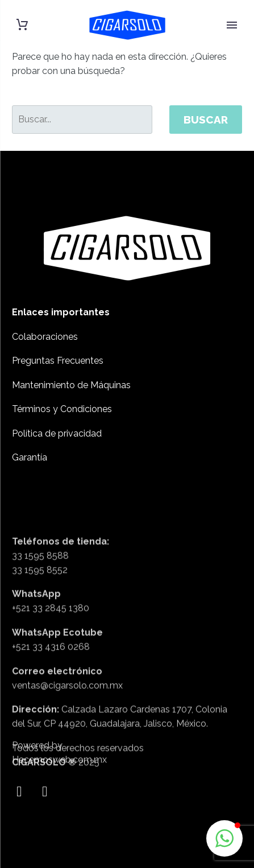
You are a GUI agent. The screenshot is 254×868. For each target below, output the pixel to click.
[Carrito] (22, 25)
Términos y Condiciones (62, 409)
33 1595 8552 (40, 630)
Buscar (206, 120)
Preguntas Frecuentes (58, 361)
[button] (224, 838)
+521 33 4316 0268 (51, 707)
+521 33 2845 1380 (51, 669)
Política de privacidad (57, 433)
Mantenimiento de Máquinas (71, 385)
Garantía (30, 457)
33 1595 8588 (40, 616)
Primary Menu (232, 25)
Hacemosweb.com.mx (59, 767)
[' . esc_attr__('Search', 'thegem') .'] (82, 120)
